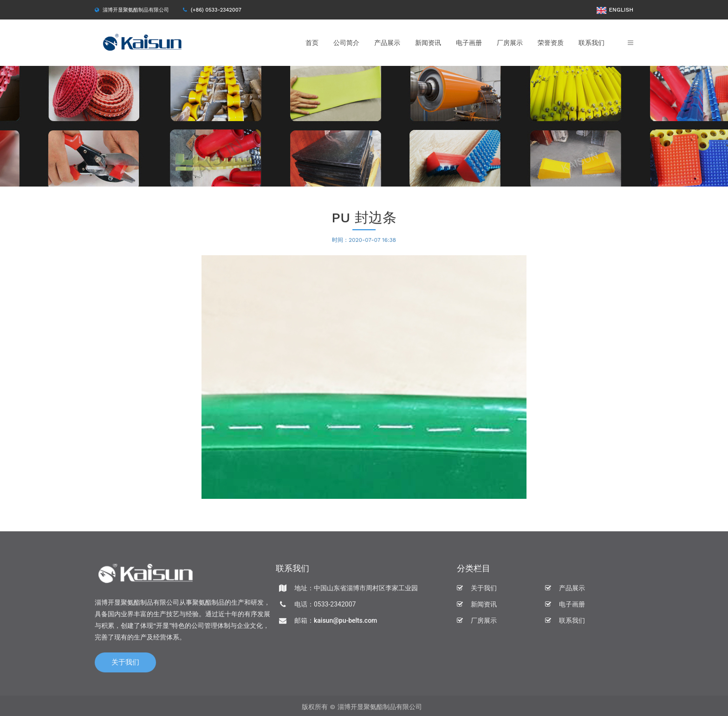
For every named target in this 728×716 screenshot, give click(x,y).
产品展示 (387, 43)
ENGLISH (615, 10)
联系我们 (591, 43)
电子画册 (469, 43)
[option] (364, 126)
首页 (312, 43)
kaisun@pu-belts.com (345, 623)
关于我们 (125, 664)
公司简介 (346, 43)
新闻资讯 (428, 43)
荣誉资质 (551, 43)
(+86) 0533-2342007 (216, 10)
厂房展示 (510, 43)
